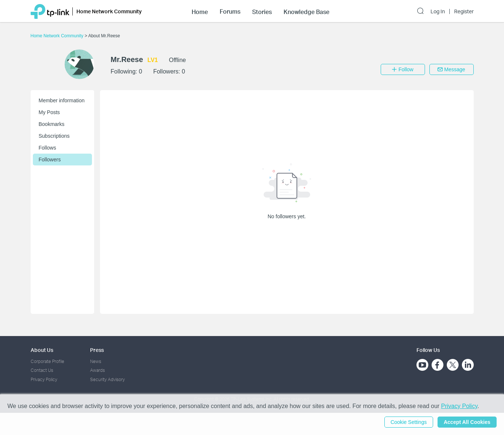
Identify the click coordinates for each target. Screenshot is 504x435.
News (96, 361)
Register (464, 11)
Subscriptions (54, 136)
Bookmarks (52, 124)
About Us (42, 350)
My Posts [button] (49, 112)
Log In (438, 11)
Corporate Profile (47, 361)
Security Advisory (107, 379)
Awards (97, 370)
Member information (62, 100)
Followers (50, 160)
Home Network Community (58, 36)
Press (97, 350)
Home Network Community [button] (109, 11)
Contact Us (42, 370)
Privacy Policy (44, 379)
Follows (47, 148)
